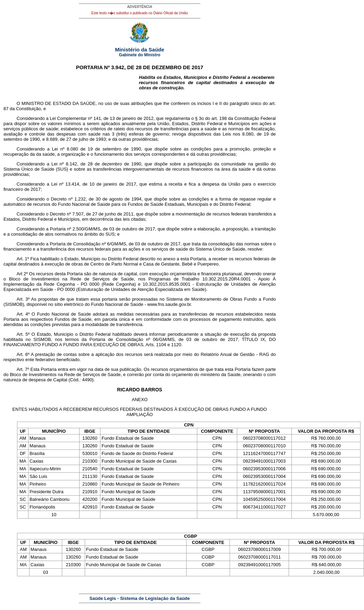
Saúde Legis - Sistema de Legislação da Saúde (140, 598)
